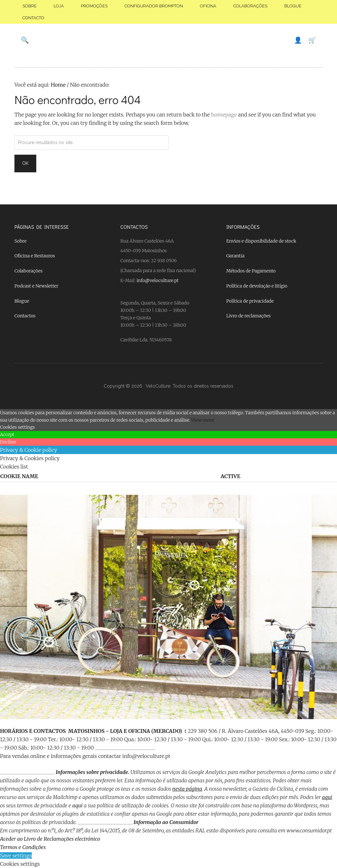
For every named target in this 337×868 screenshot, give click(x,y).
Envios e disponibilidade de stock (261, 241)
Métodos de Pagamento (251, 271)
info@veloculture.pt (158, 280)
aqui (327, 797)
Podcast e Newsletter (36, 286)
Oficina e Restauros (35, 256)
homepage (224, 115)
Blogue (22, 301)
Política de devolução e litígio (257, 286)
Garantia (235, 256)
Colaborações (29, 271)
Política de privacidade (250, 301)
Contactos (25, 316)
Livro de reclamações (248, 316)
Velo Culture (168, 40)
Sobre (21, 241)
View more (203, 420)
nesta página (187, 789)
